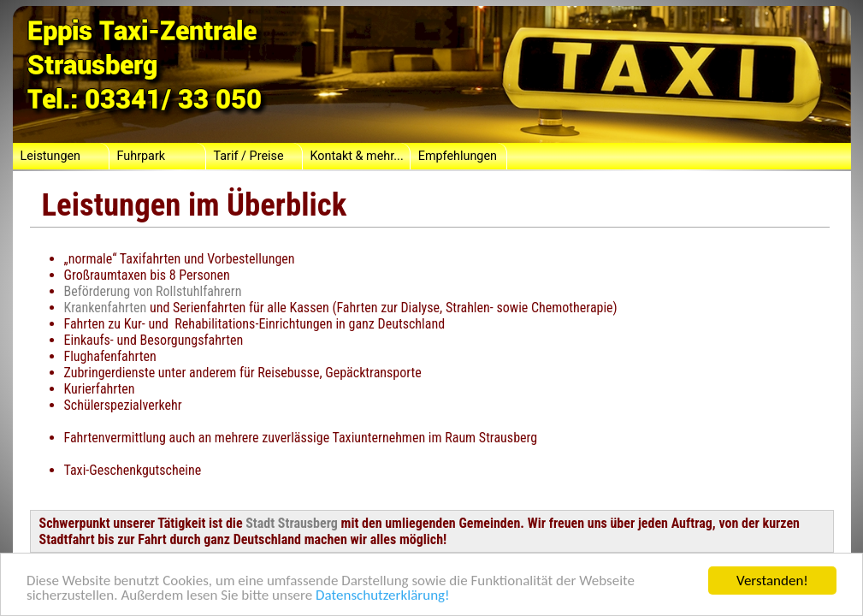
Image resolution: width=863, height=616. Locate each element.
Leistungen (51, 156)
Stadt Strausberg (292, 523)
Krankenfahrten (106, 308)
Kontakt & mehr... (357, 156)
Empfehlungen (458, 156)
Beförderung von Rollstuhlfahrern (153, 291)
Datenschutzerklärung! (383, 596)
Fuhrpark (142, 156)
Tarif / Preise (249, 156)
